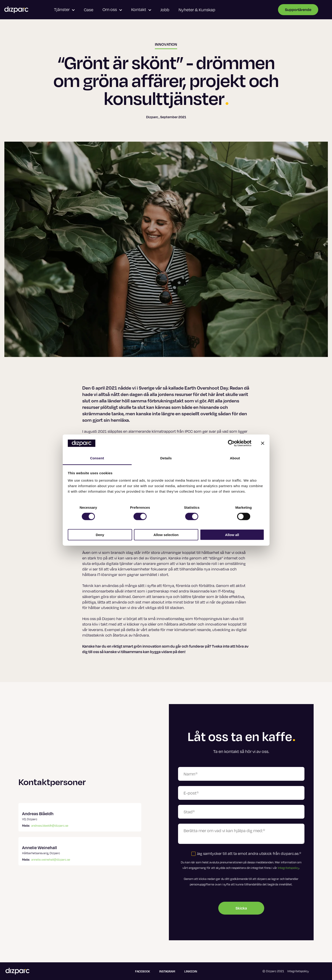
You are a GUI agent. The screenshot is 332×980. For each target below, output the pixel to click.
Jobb (165, 10)
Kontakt (141, 10)
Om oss (112, 10)
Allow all (232, 535)
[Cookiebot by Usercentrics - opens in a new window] (231, 443)
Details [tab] (166, 458)
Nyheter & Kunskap (197, 10)
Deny (100, 535)
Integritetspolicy (288, 868)
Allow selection (166, 535)
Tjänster (64, 10)
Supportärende (298, 10)
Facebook (143, 971)
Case (89, 10)
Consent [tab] (97, 458)
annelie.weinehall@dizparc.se (51, 859)
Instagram (167, 971)
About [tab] (235, 458)
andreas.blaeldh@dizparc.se (50, 826)
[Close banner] (263, 443)
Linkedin (191, 971)
